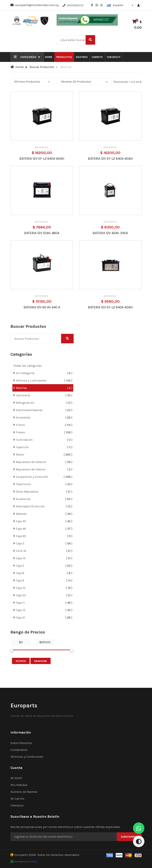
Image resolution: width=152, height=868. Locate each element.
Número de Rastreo (24, 792)
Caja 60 (21, 536)
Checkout (114, 57)
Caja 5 (20, 566)
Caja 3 (20, 543)
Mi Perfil (16, 778)
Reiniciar (41, 661)
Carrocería (23, 395)
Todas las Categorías (27, 366)
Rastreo (82, 57)
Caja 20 (21, 595)
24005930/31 (75, 5)
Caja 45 (21, 521)
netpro (33, 861)
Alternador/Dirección (30, 506)
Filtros (20, 425)
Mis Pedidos (19, 785)
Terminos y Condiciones (27, 757)
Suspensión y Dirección (32, 477)
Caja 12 (21, 610)
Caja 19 (21, 558)
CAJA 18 (21, 551)
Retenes (21, 514)
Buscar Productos (42, 67)
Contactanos (19, 750)
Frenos (20, 432)
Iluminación (24, 440)
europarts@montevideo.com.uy (37, 5)
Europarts (21, 855)
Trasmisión (23, 484)
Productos (64, 57)
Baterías (21, 388)
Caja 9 (20, 580)
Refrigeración (25, 403)
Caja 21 (21, 617)
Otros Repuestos (27, 492)
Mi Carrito (17, 799)
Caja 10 (21, 588)
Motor (20, 455)
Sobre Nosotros (21, 743)
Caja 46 (21, 529)
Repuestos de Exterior (31, 462)
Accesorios (23, 499)
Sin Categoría (25, 373)
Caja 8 (20, 573)
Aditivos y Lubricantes (31, 380)
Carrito (97, 57)
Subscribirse (129, 837)
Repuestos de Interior (31, 469)
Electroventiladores (29, 410)
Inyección (22, 447)
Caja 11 (20, 603)
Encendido (23, 417)
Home (49, 57)
